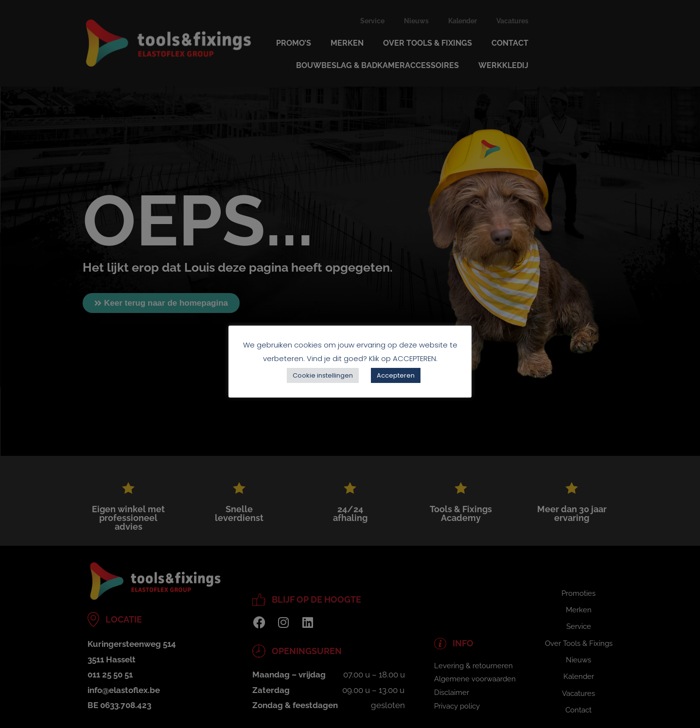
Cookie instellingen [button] (323, 375)
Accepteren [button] (396, 375)
